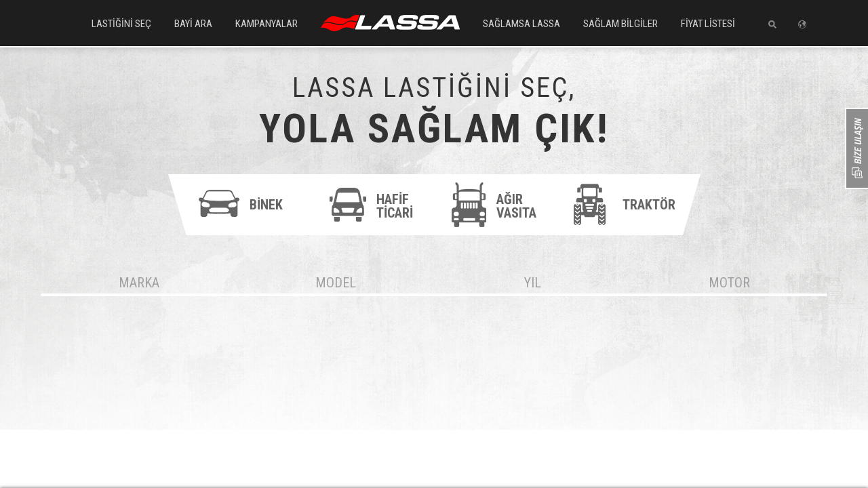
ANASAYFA (390, 23)
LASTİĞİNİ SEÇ (121, 24)
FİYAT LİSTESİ (708, 24)
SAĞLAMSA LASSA (521, 24)
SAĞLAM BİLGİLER (620, 24)
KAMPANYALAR (267, 24)
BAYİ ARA (193, 24)
